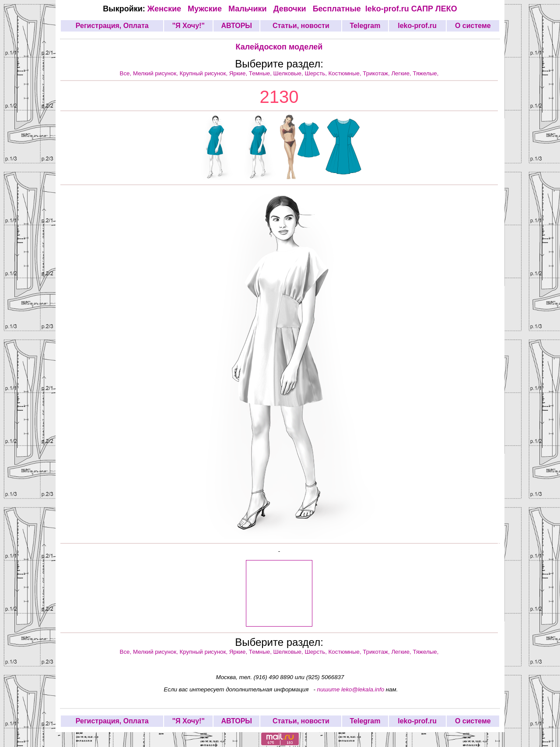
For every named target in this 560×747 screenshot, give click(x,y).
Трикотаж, (377, 73)
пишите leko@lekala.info (351, 689)
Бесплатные (339, 9)
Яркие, (239, 73)
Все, (126, 73)
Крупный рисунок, (205, 73)
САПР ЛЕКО (434, 9)
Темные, (261, 73)
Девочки (291, 9)
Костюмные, (346, 73)
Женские (166, 9)
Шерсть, (316, 73)
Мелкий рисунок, (156, 73)
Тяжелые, (426, 73)
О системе (473, 26)
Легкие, (402, 73)
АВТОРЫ (236, 26)
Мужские (206, 9)
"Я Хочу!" (188, 26)
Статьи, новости (301, 26)
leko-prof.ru (387, 9)
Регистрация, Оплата (112, 26)
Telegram (365, 26)
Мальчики (249, 9)
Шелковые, (289, 73)
